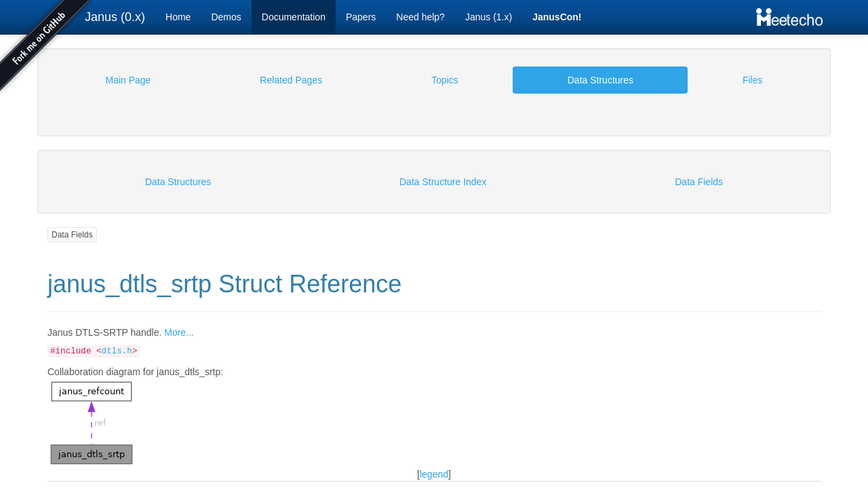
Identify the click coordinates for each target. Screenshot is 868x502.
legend (434, 474)
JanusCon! (557, 17)
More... (179, 332)
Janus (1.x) (489, 17)
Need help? (420, 17)
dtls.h (117, 351)
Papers (361, 17)
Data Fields (72, 235)
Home (178, 17)
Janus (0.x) (115, 17)
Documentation (294, 17)
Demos (226, 17)
